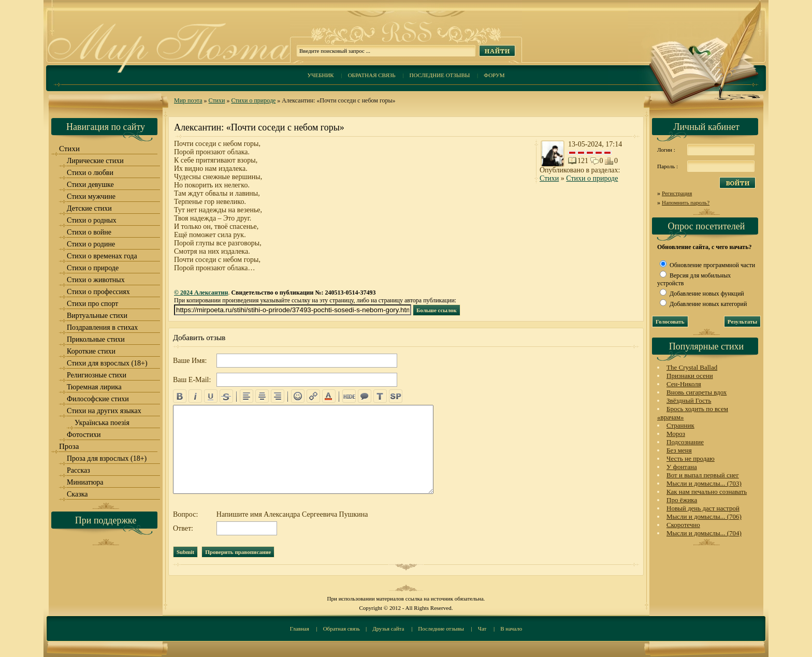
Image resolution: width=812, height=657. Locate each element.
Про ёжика (682, 500)
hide (349, 396)
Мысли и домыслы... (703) (704, 483)
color (329, 396)
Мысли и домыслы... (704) (704, 533)
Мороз (676, 434)
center (262, 396)
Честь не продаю (691, 458)
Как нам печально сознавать (707, 492)
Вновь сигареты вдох (697, 392)
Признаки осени (690, 376)
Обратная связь (372, 75)
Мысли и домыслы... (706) (704, 516)
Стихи (217, 100)
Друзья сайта (388, 629)
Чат (482, 629)
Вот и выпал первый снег (703, 475)
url (313, 396)
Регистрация (677, 193)
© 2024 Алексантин (201, 293)
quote (365, 396)
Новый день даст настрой (703, 508)
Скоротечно (683, 525)
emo (298, 396)
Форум (494, 75)
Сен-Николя (684, 384)
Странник (680, 425)
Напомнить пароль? (686, 202)
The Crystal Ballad (692, 367)
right (278, 396)
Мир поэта (188, 100)
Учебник (320, 75)
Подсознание (685, 442)
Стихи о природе (253, 100)
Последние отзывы (440, 75)
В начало (511, 629)
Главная (300, 629)
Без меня (679, 450)
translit (380, 396)
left (247, 396)
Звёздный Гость (689, 400)
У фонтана (682, 467)
